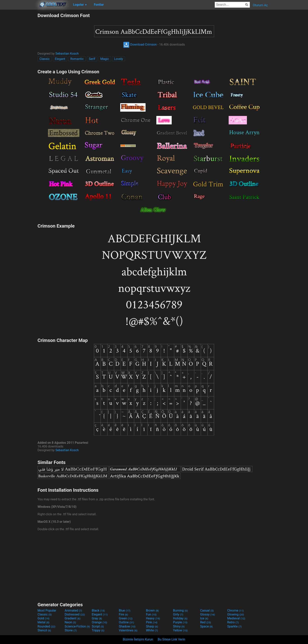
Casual (207, 610)
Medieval (236, 618)
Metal (44, 622)
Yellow (180, 630)
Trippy (98, 630)
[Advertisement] (19, 72)
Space (206, 626)
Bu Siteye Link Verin (171, 639)
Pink (152, 622)
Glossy (208, 614)
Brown (152, 610)
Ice (204, 618)
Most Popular (47, 610)
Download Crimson (140, 45)
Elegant (60, 59)
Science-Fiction (77, 626)
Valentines (128, 630)
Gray (97, 618)
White (152, 630)
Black (98, 610)
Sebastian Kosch (67, 54)
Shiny (179, 626)
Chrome (236, 610)
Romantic (77, 59)
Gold (44, 618)
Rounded (46, 626)
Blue (125, 610)
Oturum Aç (260, 5)
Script (98, 626)
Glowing (236, 614)
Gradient (72, 618)
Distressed (75, 614)
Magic (105, 59)
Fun (151, 614)
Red (206, 622)
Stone (71, 630)
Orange (99, 622)
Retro (233, 622)
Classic (45, 59)
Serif (92, 59)
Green (126, 618)
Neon (70, 622)
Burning (180, 610)
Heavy (153, 618)
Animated (73, 610)
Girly (178, 614)
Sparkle (234, 626)
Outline (126, 622)
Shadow (127, 626)
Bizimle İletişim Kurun (138, 639)
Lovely (119, 59)
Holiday (180, 618)
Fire (123, 614)
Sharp (152, 626)
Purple (180, 622)
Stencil (44, 630)
